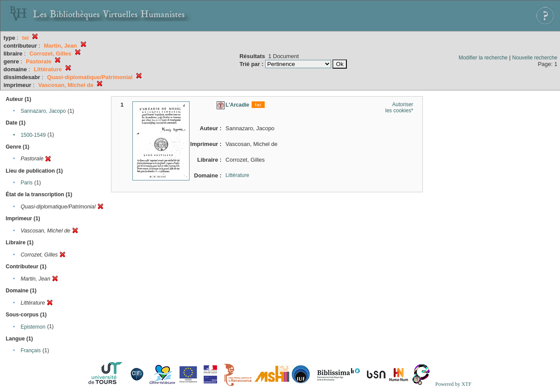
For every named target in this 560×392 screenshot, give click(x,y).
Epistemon (33, 327)
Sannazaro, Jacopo (43, 111)
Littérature (237, 175)
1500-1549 (33, 135)
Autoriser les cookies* (399, 108)
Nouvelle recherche (535, 58)
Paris (26, 183)
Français (31, 350)
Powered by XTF (453, 384)
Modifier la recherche (483, 58)
